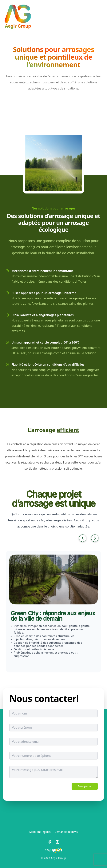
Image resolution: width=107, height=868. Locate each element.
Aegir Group (58, 858)
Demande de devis (66, 832)
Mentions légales (40, 832)
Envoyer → (85, 786)
